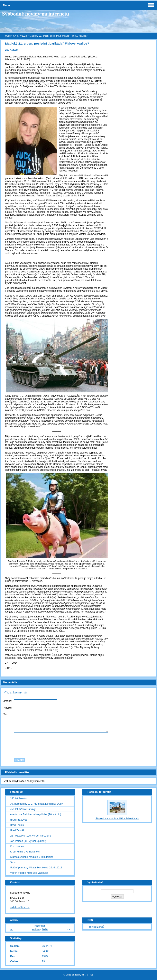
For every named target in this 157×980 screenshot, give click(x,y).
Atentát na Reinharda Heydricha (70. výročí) (36, 814)
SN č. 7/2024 (20, 36)
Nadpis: (8, 708)
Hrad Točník (17, 825)
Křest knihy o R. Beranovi (25, 852)
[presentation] (78, 744)
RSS (91, 975)
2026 (45, 929)
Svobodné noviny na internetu (36, 14)
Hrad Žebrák (17, 830)
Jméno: (8, 701)
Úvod (8, 36)
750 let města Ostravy (23, 809)
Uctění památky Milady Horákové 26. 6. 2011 (36, 867)
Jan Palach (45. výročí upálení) (28, 841)
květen (36, 929)
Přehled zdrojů (96, 927)
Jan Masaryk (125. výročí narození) (31, 836)
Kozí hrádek (17, 846)
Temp (13, 862)
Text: (6, 714)
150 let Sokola (18, 798)
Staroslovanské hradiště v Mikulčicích (32, 857)
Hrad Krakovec (19, 820)
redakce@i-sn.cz (20, 907)
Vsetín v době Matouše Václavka (29, 873)
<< (11, 929)
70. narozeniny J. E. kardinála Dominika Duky (36, 804)
